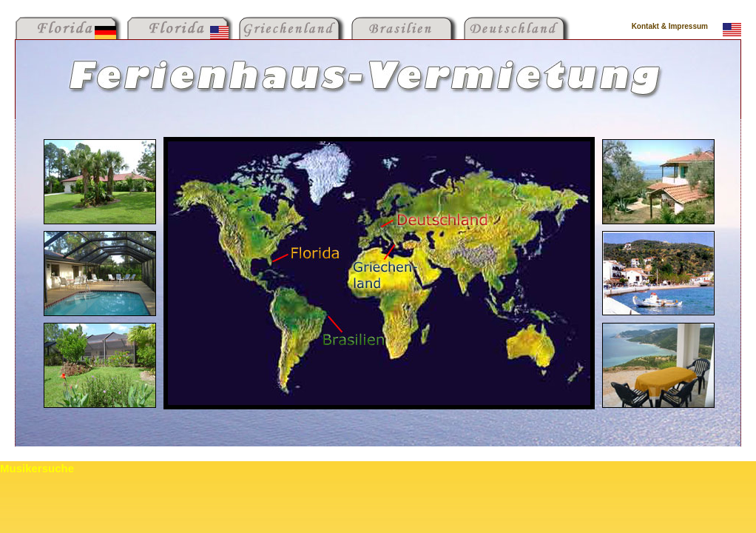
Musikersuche (37, 468)
